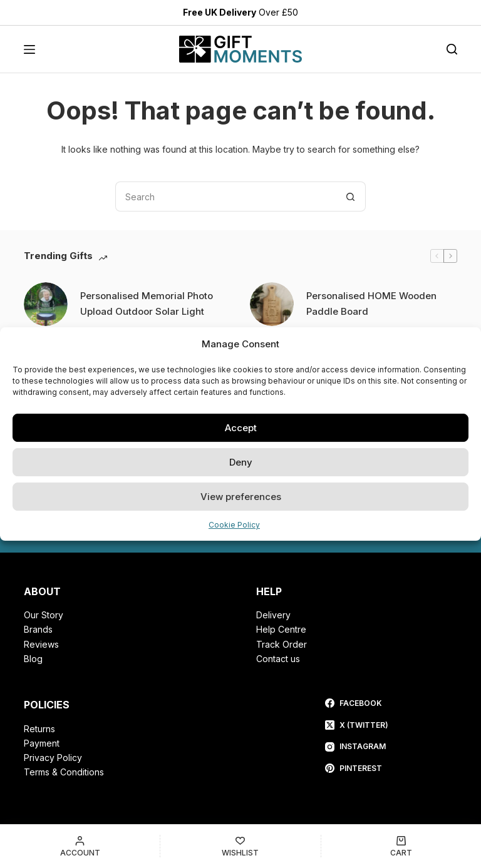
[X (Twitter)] (357, 725)
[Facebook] (357, 703)
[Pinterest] (357, 768)
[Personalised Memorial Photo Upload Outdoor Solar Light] (46, 304)
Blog (33, 659)
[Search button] (351, 197)
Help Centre (281, 629)
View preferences (241, 497)
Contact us (278, 659)
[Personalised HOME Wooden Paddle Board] (272, 304)
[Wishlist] (240, 846)
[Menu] (29, 49)
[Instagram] (357, 747)
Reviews (41, 644)
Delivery (273, 615)
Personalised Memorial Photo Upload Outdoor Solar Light (147, 304)
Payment (42, 743)
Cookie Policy (234, 525)
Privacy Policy (53, 758)
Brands (38, 629)
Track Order (282, 644)
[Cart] (401, 846)
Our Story (44, 615)
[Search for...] (225, 197)
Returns (39, 729)
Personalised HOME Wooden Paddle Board (371, 304)
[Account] (80, 846)
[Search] (452, 49)
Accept (241, 428)
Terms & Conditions (64, 772)
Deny (241, 462)
